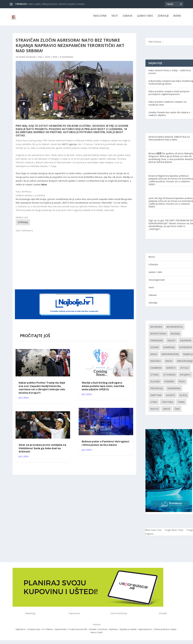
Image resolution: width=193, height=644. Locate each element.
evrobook (31, 59)
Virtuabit (93, 631)
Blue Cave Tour (154, 532)
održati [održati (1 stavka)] (171, 370)
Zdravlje (163, 18)
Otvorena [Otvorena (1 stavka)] (169, 377)
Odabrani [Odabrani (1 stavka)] (156, 370)
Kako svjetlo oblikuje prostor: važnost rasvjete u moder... (57, 4)
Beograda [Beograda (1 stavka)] (156, 329)
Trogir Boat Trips (174, 532)
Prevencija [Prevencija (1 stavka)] (157, 390)
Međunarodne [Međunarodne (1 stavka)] (170, 356)
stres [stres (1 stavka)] (154, 404)
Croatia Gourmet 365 (78, 631)
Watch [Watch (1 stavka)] (154, 411)
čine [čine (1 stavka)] (177, 411)
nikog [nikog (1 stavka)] (169, 363)
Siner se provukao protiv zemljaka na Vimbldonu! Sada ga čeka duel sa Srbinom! (42, 451)
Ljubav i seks (145, 18)
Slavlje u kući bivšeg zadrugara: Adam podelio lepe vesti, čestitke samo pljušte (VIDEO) (103, 388)
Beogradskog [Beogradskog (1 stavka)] (175, 329)
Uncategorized (157, 282)
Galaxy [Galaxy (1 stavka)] (171, 343)
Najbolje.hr (21, 631)
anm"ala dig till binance (162, 200)
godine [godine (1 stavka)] (155, 349)
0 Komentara (66, 59)
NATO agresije (69, 146)
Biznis (177, 18)
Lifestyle (153, 267)
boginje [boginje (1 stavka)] (175, 336)
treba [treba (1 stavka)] (181, 404)
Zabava (128, 18)
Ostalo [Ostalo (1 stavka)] (184, 370)
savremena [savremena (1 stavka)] (174, 390)
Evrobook (103, 631)
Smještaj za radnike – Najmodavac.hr (136, 631)
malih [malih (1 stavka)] (154, 356)
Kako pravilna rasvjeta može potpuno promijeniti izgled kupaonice (169, 95)
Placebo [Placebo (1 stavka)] (155, 384)
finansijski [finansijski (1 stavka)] (157, 343)
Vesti (115, 18)
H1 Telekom (48, 631)
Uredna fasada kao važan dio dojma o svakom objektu (169, 116)
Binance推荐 (155, 156)
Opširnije (23, 224)
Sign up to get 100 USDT (162, 223)
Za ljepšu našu (34, 631)
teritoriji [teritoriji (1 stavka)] (167, 404)
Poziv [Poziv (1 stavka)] (182, 384)
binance (153, 139)
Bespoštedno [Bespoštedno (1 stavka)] (158, 336)
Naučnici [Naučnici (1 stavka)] (156, 363)
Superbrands (61, 631)
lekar (44, 187)
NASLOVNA (100, 18)
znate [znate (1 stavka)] (167, 411)
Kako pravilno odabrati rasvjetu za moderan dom (168, 105)
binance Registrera (159, 178)
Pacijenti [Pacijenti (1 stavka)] (185, 377)
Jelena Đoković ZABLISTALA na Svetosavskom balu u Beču (169, 140)
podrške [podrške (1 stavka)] (169, 384)
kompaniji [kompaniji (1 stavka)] (169, 349)
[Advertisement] (75, 263)
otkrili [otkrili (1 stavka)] (155, 377)
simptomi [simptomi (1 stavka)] (156, 397)
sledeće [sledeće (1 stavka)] (170, 397)
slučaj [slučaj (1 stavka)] (183, 397)
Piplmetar (113, 631)
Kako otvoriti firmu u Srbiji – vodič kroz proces (170, 74)
